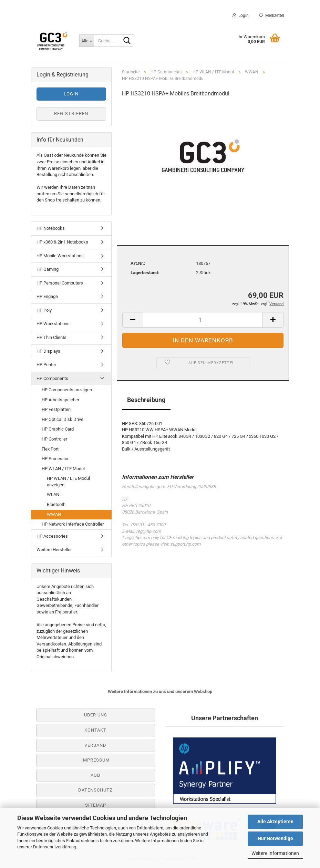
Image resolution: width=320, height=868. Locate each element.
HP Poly (44, 310)
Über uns (96, 715)
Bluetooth (56, 504)
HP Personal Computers (60, 283)
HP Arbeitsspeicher (60, 400)
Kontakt (95, 730)
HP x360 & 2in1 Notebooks (62, 242)
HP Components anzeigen (67, 390)
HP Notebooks (51, 228)
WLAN (53, 494)
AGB (95, 775)
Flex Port (50, 449)
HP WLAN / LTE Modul (63, 469)
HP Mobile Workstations (60, 256)
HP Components (52, 378)
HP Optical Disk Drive (63, 419)
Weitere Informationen (275, 853)
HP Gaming (48, 269)
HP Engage (47, 296)
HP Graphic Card (58, 429)
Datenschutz (95, 790)
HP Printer (46, 365)
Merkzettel (272, 15)
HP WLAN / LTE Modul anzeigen (68, 482)
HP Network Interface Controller (73, 524)
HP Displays (48, 351)
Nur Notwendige (275, 838)
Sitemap (96, 805)
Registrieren (71, 113)
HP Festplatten (56, 409)
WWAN (54, 514)
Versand (95, 745)
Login (241, 15)
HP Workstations (53, 324)
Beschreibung (146, 400)
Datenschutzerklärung (55, 847)
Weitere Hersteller (54, 550)
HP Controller (54, 439)
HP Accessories (52, 536)
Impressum (95, 760)
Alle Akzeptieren (275, 821)
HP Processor (55, 459)
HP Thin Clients (51, 337)
